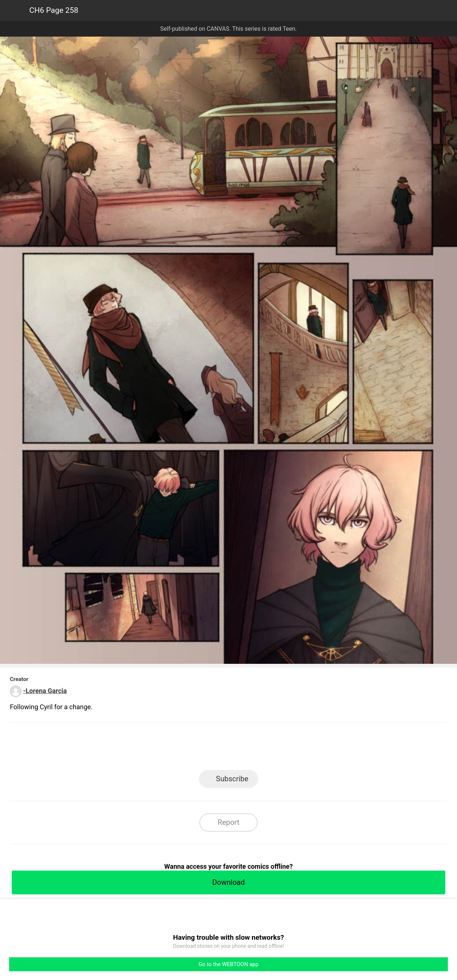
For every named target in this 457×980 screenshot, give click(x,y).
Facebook (196, 749)
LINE (163, 749)
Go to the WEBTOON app (228, 964)
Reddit (295, 749)
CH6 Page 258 (54, 10)
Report (228, 822)
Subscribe (232, 779)
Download (228, 882)
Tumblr (262, 749)
